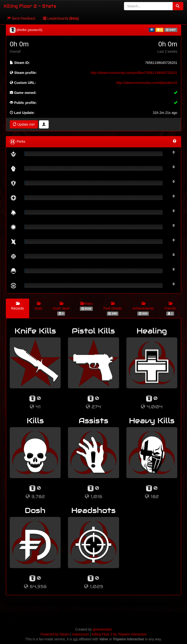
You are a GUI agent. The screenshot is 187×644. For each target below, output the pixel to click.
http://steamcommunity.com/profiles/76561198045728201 (134, 73)
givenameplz (102, 629)
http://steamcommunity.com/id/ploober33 (147, 83)
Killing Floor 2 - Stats (30, 6)
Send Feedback (21, 18)
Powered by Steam (55, 634)
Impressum (80, 634)
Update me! (24, 124)
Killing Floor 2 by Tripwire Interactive (119, 634)
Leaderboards (61, 18)
